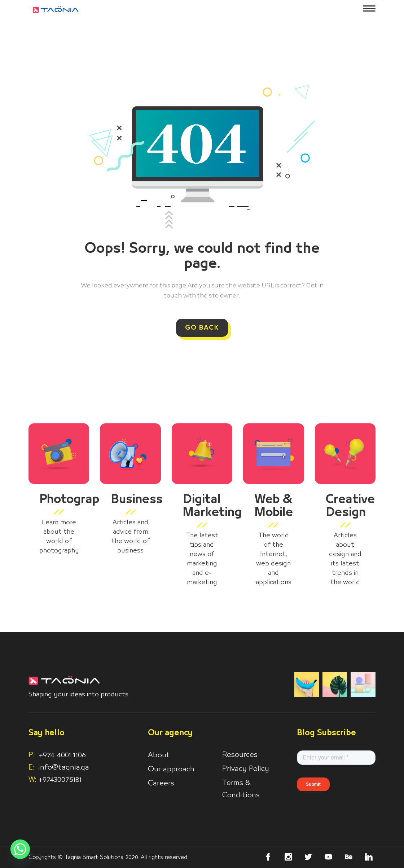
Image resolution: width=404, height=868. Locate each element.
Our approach (171, 769)
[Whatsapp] (20, 849)
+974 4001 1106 (57, 755)
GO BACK (202, 328)
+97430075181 (60, 780)
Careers (161, 783)
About (159, 755)
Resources (240, 755)
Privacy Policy (246, 769)
